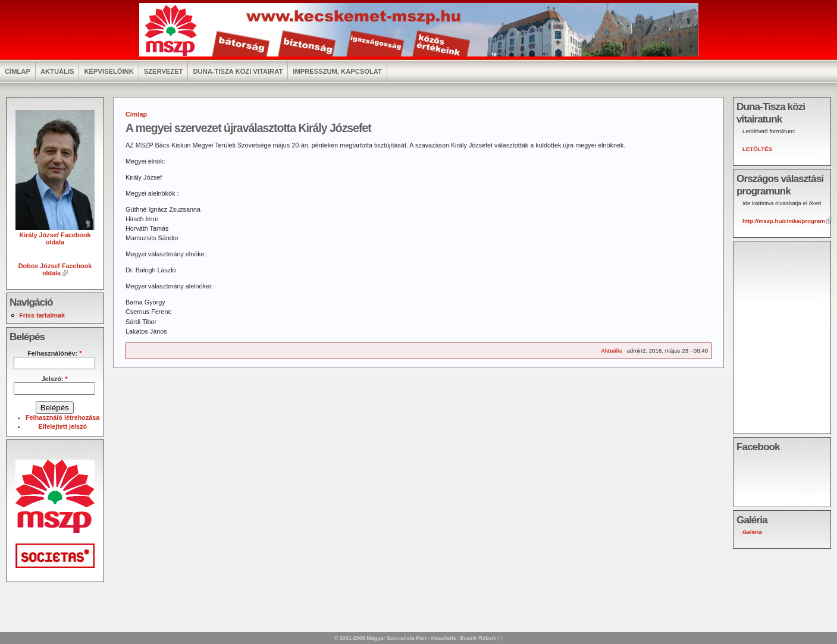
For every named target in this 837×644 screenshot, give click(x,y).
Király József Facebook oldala (55, 235)
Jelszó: (55, 379)
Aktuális (57, 71)
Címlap (18, 71)
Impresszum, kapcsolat (337, 71)
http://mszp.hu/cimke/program (784, 221)
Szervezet (164, 71)
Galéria (752, 532)
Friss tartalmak (42, 315)
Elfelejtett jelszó (62, 426)
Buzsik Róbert (478, 638)
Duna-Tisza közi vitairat (238, 71)
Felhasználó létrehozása (62, 417)
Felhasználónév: (54, 353)
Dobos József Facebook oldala (55, 269)
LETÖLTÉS (757, 149)
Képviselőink (109, 71)
